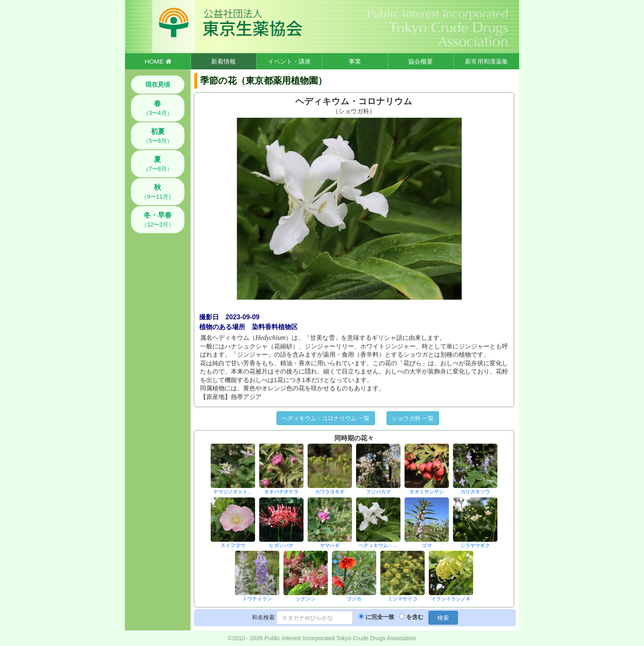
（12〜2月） (158, 220)
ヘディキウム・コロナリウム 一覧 (326, 418)
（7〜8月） (158, 164)
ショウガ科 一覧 (413, 418)
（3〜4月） (158, 108)
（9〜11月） (158, 192)
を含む (415, 617)
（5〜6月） (158, 136)
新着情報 (223, 61)
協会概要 (421, 61)
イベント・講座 (289, 61)
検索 (443, 618)
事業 (355, 61)
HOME (158, 61)
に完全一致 (380, 617)
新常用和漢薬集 (486, 61)
